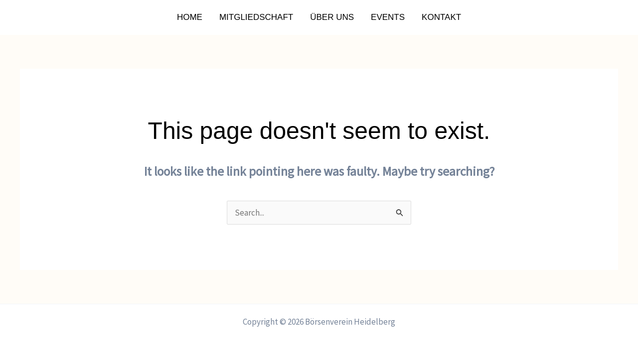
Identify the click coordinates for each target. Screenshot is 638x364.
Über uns (332, 17)
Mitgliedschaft (256, 17)
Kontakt (441, 17)
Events (388, 17)
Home (190, 17)
